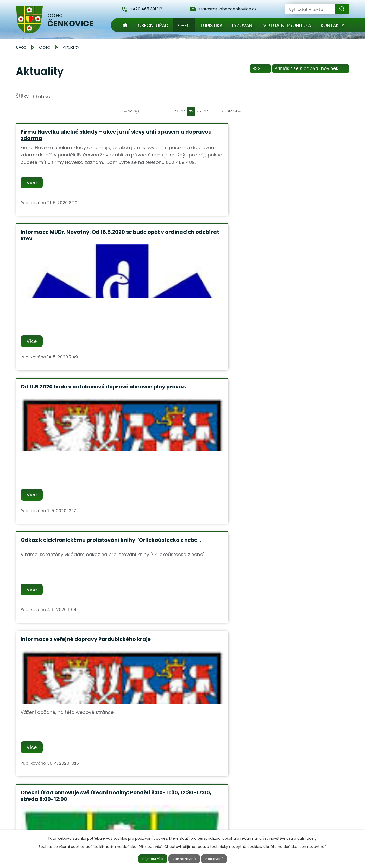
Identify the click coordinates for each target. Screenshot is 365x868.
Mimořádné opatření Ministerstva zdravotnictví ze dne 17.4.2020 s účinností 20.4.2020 (66, 626)
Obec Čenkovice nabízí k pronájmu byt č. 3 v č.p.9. (67, 460)
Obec (184, 25)
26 (199, 111)
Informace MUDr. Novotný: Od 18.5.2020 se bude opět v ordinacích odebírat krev (181, 138)
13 (161, 111)
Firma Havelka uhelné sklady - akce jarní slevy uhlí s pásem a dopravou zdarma (68, 138)
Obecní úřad (153, 25)
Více (33, 213)
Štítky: (23, 96)
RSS (256, 70)
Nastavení (218, 858)
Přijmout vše (149, 858)
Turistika (211, 25)
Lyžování (243, 25)
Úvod (125, 25)
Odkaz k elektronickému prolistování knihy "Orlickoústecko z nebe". (69, 301)
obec (44, 96)
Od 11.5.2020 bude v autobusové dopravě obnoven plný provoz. (289, 135)
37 (221, 111)
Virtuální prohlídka (287, 25)
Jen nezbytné (185, 858)
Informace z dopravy (275, 457)
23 (176, 111)
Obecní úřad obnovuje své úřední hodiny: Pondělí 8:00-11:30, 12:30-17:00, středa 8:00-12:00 (291, 301)
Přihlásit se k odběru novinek (310, 70)
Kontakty (332, 25)
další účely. (307, 838)
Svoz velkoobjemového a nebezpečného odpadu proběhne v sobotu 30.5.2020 (180, 463)
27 (206, 111)
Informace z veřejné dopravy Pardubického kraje (172, 298)
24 (184, 111)
